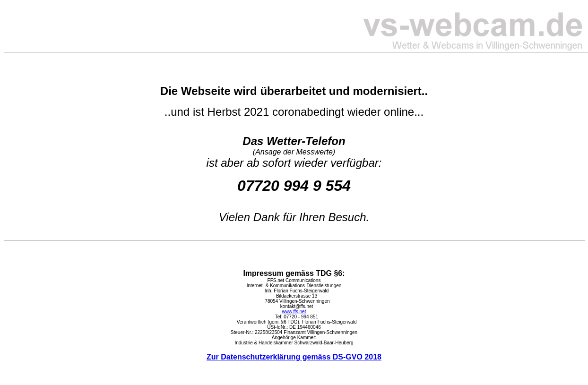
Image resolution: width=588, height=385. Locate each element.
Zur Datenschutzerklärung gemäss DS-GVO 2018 (294, 357)
